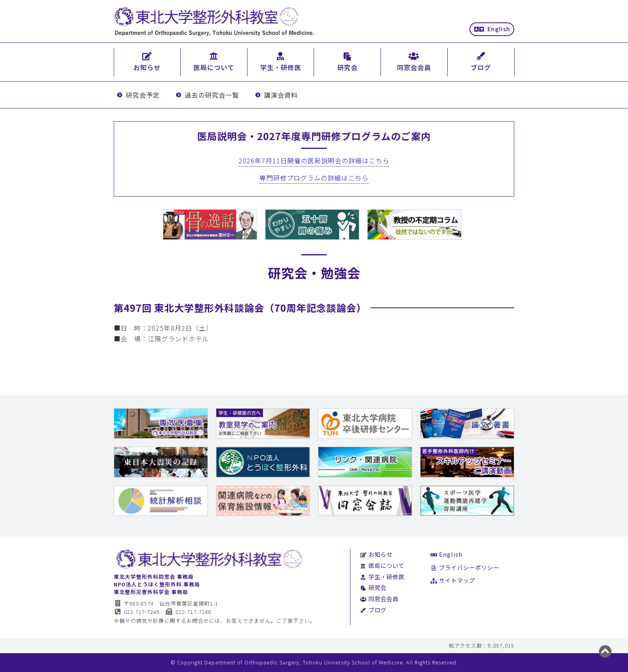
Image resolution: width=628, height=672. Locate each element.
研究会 (373, 587)
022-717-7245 (137, 612)
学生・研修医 (382, 577)
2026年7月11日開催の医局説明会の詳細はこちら (314, 160)
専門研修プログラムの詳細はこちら (314, 178)
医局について (382, 565)
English (492, 29)
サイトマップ (453, 580)
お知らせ (376, 554)
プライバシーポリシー (465, 567)
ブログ (373, 610)
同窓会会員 (379, 599)
